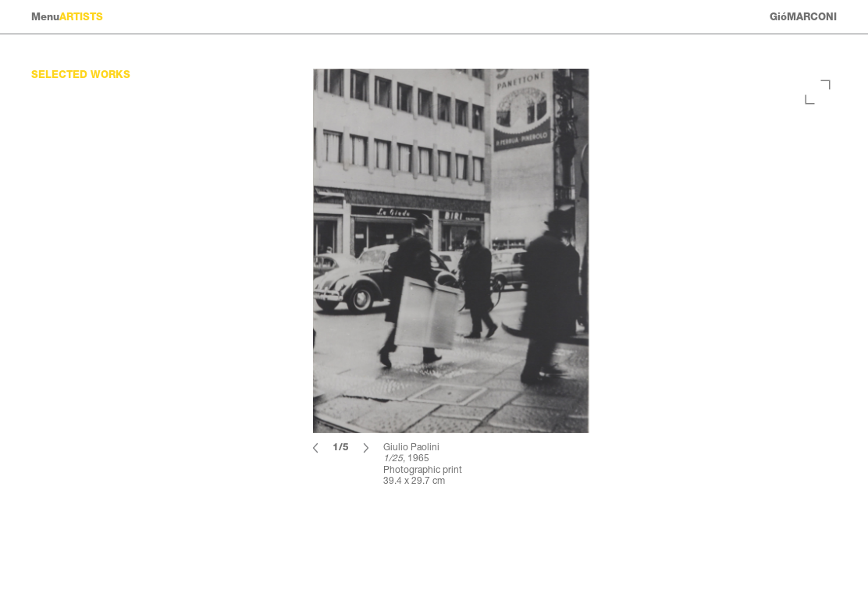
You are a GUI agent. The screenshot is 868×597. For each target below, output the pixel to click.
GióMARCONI (803, 17)
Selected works (81, 75)
